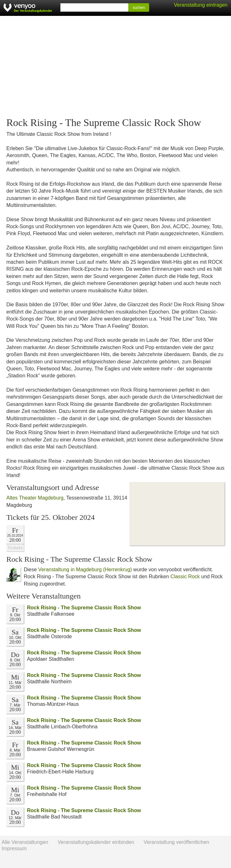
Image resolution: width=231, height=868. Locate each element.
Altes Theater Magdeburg (35, 498)
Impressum (14, 848)
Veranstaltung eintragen (201, 5)
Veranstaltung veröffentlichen (176, 842)
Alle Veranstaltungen (25, 842)
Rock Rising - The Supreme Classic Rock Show (84, 608)
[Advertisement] (115, 67)
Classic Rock (185, 576)
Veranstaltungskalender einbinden (96, 842)
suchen (139, 8)
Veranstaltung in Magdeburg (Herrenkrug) (85, 570)
